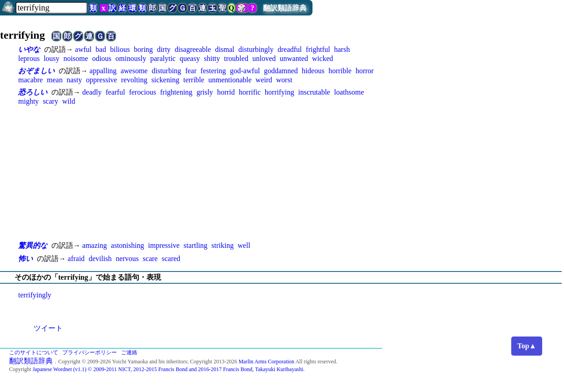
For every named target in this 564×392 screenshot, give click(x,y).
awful (83, 49)
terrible (194, 80)
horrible (340, 71)
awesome (134, 71)
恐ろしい (33, 92)
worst (284, 80)
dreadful (290, 49)
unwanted (294, 58)
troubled (236, 58)
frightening (176, 92)
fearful (115, 92)
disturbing (166, 71)
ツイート (48, 328)
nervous (127, 259)
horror (365, 71)
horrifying (279, 92)
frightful (318, 49)
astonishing (128, 245)
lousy (52, 58)
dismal (225, 49)
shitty (212, 58)
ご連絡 (129, 352)
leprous (29, 58)
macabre (30, 80)
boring (143, 49)
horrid (226, 92)
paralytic (163, 58)
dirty (164, 49)
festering (213, 71)
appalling (103, 71)
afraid (76, 259)
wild (69, 101)
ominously (131, 58)
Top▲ (527, 346)
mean (55, 80)
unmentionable (230, 80)
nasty (74, 80)
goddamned (281, 71)
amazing (95, 245)
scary (50, 101)
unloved (264, 58)
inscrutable (314, 92)
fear (191, 71)
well (244, 245)
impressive (164, 245)
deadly (92, 92)
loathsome (349, 92)
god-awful (245, 71)
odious (102, 58)
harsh (342, 49)
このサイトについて (34, 352)
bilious (120, 49)
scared (171, 259)
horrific (250, 92)
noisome (76, 58)
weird (264, 80)
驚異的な (33, 245)
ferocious (143, 92)
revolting (134, 80)
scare (150, 259)
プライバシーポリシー (90, 352)
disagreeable (193, 49)
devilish (100, 259)
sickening (165, 80)
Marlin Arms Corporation (266, 362)
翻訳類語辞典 (285, 8)
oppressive (101, 80)
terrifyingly (35, 295)
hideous (313, 71)
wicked (322, 58)
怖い (25, 259)
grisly (205, 92)
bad (101, 49)
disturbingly (256, 49)
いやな (29, 49)
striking (223, 245)
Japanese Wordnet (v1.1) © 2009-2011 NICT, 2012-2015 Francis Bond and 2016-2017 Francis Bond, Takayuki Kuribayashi (168, 369)
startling (196, 245)
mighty (28, 101)
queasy (190, 58)
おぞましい (36, 71)
